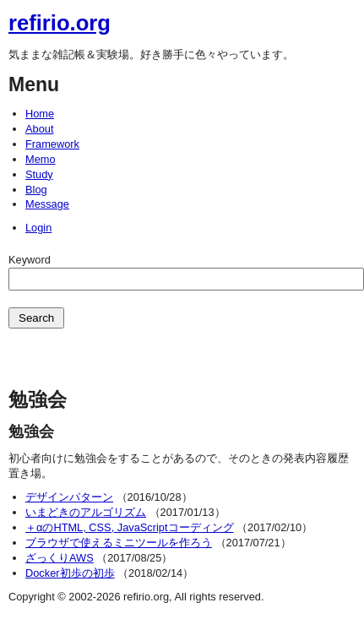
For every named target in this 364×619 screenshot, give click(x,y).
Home (40, 114)
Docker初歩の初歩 (70, 573)
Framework (52, 144)
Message (47, 204)
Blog (36, 190)
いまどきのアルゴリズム (86, 512)
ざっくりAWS (60, 558)
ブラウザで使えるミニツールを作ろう (119, 543)
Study (39, 174)
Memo (41, 159)
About (39, 129)
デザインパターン (69, 497)
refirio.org (60, 23)
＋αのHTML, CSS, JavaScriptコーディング (130, 527)
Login (38, 228)
